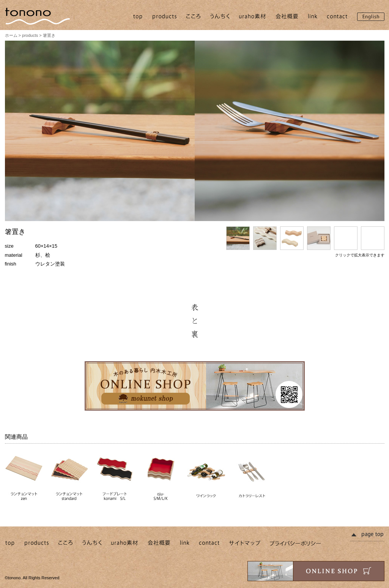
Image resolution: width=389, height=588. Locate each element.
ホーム (11, 35)
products (30, 35)
